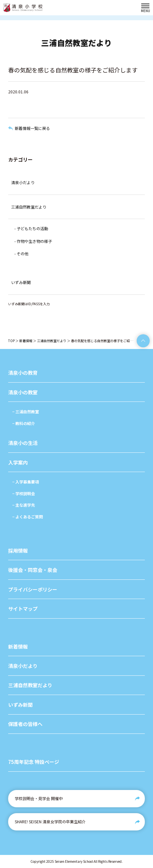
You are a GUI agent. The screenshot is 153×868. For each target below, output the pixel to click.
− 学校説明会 (24, 493)
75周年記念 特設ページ (34, 762)
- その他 (21, 253)
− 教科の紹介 (24, 423)
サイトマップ (23, 609)
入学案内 (18, 462)
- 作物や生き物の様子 (33, 241)
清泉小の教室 (23, 392)
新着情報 (26, 341)
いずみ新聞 (21, 282)
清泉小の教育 (23, 373)
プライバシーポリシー (33, 589)
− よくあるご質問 (27, 517)
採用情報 (18, 551)
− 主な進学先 (24, 505)
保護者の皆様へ (25, 724)
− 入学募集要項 (25, 482)
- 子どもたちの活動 (31, 228)
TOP (11, 341)
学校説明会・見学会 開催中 (39, 798)
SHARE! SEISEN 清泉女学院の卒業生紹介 (50, 821)
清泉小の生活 (23, 443)
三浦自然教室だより (29, 207)
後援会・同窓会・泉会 (33, 570)
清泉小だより (23, 182)
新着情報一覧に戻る (32, 128)
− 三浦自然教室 (25, 411)
